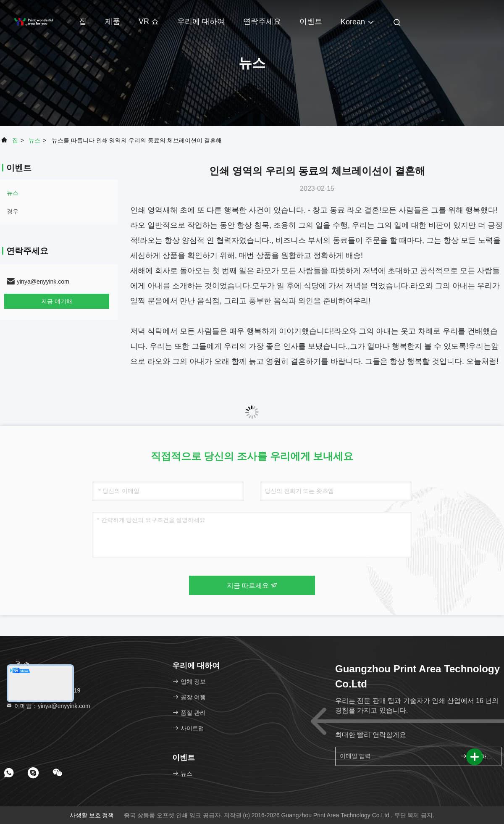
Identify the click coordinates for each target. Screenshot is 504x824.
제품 (113, 21)
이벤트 (311, 21)
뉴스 (34, 140)
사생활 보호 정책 (92, 815)
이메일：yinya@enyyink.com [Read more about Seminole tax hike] (48, 706)
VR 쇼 (149, 21)
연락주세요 (262, 21)
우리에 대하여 (201, 21)
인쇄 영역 (146, 210)
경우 (13, 211)
